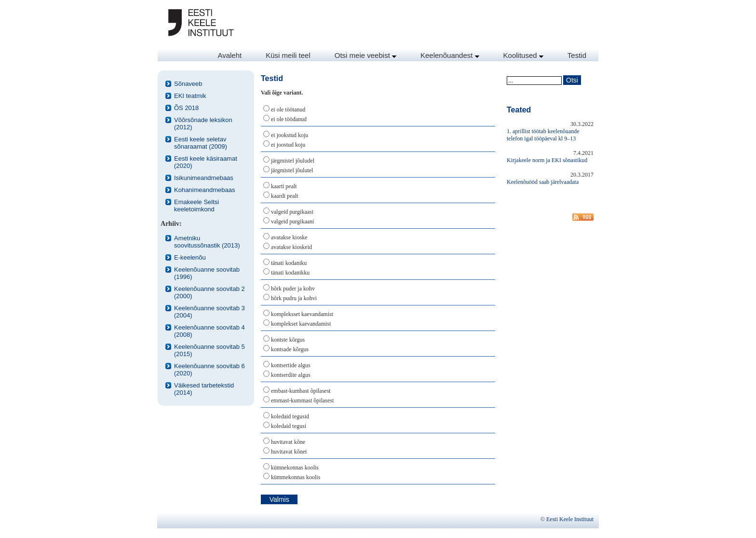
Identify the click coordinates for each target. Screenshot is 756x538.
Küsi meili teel (288, 55)
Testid (577, 55)
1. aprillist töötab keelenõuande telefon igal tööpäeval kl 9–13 (543, 135)
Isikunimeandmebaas (204, 178)
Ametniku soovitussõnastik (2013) (207, 242)
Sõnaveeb (188, 84)
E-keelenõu (190, 257)
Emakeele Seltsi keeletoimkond (196, 206)
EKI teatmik (190, 96)
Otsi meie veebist (365, 55)
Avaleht (229, 55)
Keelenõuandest (450, 55)
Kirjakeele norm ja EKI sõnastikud (547, 160)
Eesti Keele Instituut (570, 519)
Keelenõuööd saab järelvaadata (543, 182)
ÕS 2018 (186, 108)
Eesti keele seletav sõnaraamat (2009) (201, 143)
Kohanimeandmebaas (204, 190)
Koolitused (523, 55)
